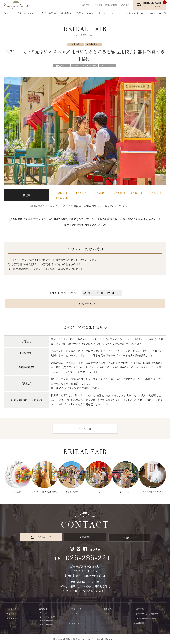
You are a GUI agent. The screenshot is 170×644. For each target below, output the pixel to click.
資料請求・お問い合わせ (106, 5)
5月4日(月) (82, 193)
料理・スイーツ (85, 13)
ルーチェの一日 (157, 13)
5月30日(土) (62, 198)
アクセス (125, 5)
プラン (115, 13)
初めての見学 (71, 490)
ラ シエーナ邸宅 (47, 624)
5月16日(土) (137, 193)
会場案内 (66, 13)
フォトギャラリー (133, 13)
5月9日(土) (119, 193)
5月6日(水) (101, 193)
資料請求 (122, 538)
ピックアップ (126, 490)
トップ (8, 13)
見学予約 (86, 5)
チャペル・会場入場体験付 (44, 492)
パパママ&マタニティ (154, 490)
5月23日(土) (156, 193)
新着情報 (108, 609)
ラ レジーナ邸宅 (47, 620)
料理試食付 (16, 490)
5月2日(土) (63, 193)
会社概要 (140, 623)
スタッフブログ (111, 613)
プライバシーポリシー (146, 618)
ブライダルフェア (26, 13)
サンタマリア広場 (47, 616)
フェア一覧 (86, 429)
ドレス (102, 13)
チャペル (43, 613)
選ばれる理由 (49, 13)
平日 (99, 490)
